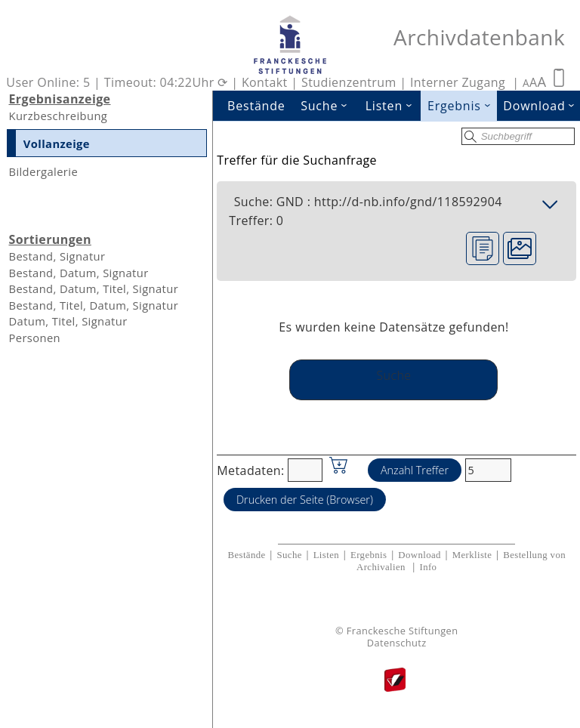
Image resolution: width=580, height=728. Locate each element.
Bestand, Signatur (57, 256)
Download (420, 555)
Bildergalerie (43, 171)
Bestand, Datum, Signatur (78, 273)
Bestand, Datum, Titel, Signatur (93, 288)
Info (428, 567)
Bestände (256, 106)
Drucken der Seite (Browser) (305, 500)
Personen (34, 338)
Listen (393, 106)
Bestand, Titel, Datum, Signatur (93, 305)
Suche (329, 106)
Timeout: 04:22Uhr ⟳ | (173, 82)
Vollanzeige (57, 143)
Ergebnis (462, 106)
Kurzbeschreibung (58, 116)
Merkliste (472, 555)
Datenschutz (397, 643)
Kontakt (265, 82)
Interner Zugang (458, 82)
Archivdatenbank (479, 37)
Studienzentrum (349, 82)
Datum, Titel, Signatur (68, 321)
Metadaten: (250, 470)
